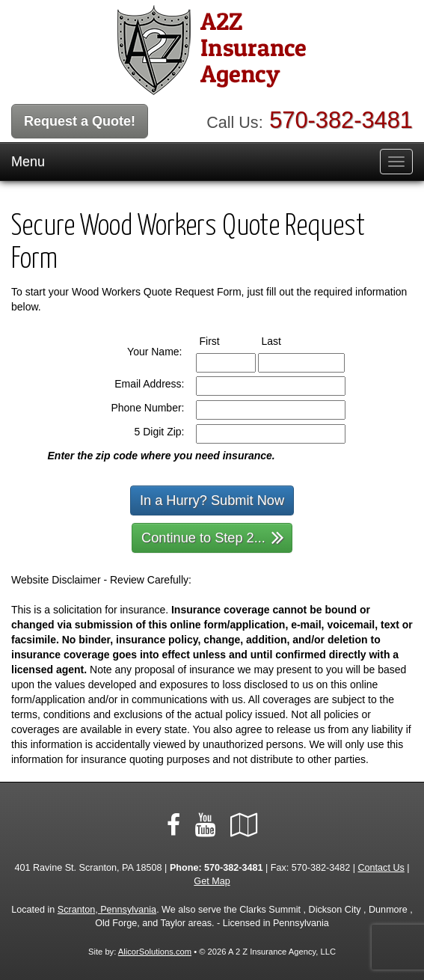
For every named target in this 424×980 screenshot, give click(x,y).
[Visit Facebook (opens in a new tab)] (173, 825)
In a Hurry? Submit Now (212, 500)
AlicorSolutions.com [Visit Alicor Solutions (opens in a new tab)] (155, 952)
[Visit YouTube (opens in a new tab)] (205, 825)
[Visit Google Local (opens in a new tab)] (244, 825)
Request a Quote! (80, 121)
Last (285, 340)
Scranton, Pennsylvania (107, 910)
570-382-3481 (341, 120)
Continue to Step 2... (213, 537)
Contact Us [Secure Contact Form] (381, 868)
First (224, 340)
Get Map (212, 881)
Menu (28, 162)
